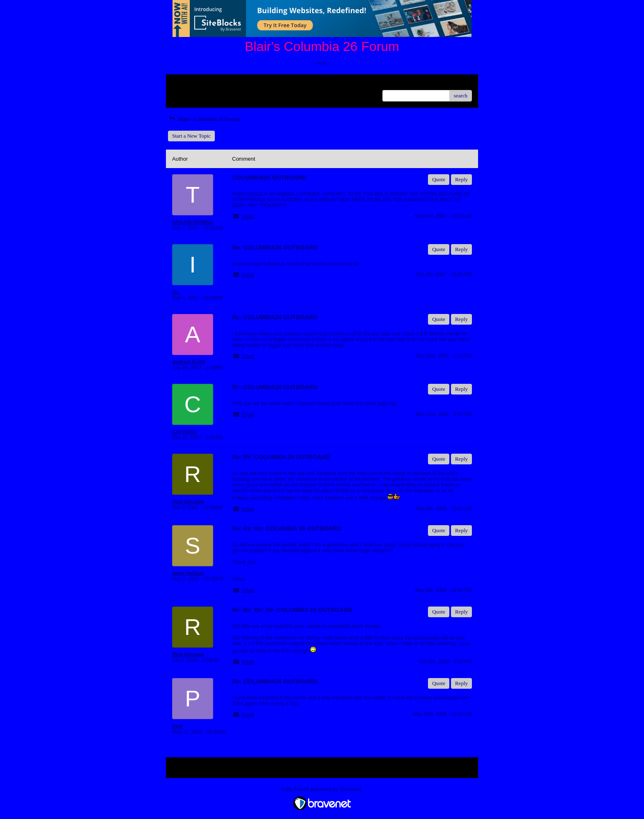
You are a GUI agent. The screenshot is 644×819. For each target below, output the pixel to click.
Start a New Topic (191, 136)
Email (248, 217)
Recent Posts (186, 93)
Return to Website (191, 84)
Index (223, 84)
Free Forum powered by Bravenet (322, 789)
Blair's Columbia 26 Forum (204, 119)
